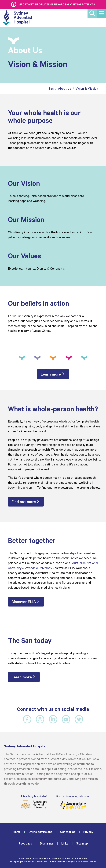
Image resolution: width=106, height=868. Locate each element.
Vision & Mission (87, 89)
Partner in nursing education (73, 802)
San (51, 89)
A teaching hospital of (33, 802)
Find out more (24, 502)
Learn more (51, 374)
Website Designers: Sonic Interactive (77, 862)
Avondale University (39, 568)
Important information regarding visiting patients (56, 4)
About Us (65, 89)
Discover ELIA (24, 602)
